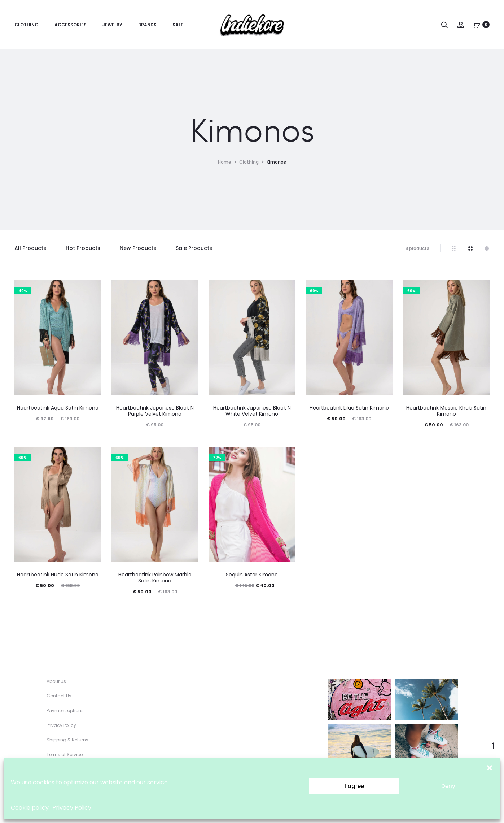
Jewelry (112, 25)
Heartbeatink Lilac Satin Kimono (349, 408)
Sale (178, 25)
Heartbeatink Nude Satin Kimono (58, 575)
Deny (448, 786)
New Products (138, 248)
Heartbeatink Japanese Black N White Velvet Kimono (252, 411)
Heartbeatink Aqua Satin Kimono (58, 408)
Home (225, 162)
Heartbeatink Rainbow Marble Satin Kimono (155, 578)
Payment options (65, 711)
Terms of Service (65, 755)
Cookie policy (30, 808)
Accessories (71, 25)
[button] (490, 767)
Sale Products (194, 248)
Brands (147, 25)
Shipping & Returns (67, 740)
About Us (56, 681)
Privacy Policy (72, 808)
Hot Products (83, 248)
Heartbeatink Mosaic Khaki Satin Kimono (446, 411)
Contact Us (59, 696)
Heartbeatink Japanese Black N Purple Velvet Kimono (155, 411)
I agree (354, 786)
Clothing (27, 25)
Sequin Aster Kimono (252, 575)
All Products (30, 248)
